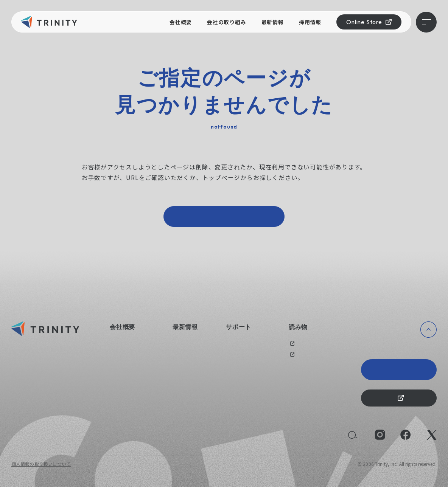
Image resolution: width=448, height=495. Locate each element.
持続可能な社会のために (135, 390)
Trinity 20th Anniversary (399, 374)
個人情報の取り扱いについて (41, 472)
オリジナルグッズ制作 (249, 358)
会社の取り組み (227, 22)
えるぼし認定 (124, 379)
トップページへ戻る (224, 218)
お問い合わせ (240, 347)
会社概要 (181, 22)
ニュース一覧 (186, 347)
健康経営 (119, 369)
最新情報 (273, 22)
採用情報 (310, 22)
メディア (298, 358)
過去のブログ (303, 347)
